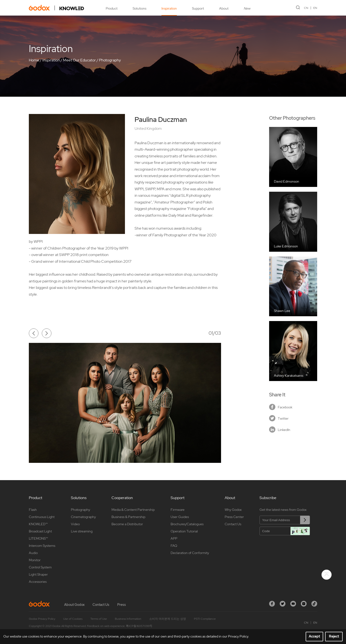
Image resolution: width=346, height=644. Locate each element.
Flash (33, 510)
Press (122, 605)
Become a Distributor (127, 524)
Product (112, 8)
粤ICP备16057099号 (139, 626)
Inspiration (169, 8)
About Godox (74, 605)
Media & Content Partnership (133, 510)
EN (315, 8)
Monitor (35, 560)
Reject (334, 636)
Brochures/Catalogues (187, 524)
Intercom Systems (42, 546)
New (247, 8)
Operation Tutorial (184, 531)
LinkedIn (280, 429)
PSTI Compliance (205, 619)
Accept (314, 636)
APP (174, 538)
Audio (33, 553)
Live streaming (82, 531)
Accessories (38, 582)
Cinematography (83, 517)
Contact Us (233, 524)
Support (198, 8)
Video (75, 524)
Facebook (281, 407)
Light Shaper (38, 574)
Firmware (178, 510)
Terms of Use (99, 619)
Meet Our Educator (79, 60)
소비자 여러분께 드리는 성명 (168, 619)
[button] (34, 333)
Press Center (234, 517)
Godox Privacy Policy (42, 619)
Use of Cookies (73, 619)
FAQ (174, 546)
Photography (110, 60)
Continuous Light (42, 517)
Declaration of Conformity (190, 553)
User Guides (180, 517)
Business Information (128, 619)
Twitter (279, 418)
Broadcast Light (40, 531)
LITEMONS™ (38, 538)
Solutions (139, 8)
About (224, 8)
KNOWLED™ (38, 524)
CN (306, 8)
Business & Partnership (128, 517)
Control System (40, 567)
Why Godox (233, 510)
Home (34, 60)
